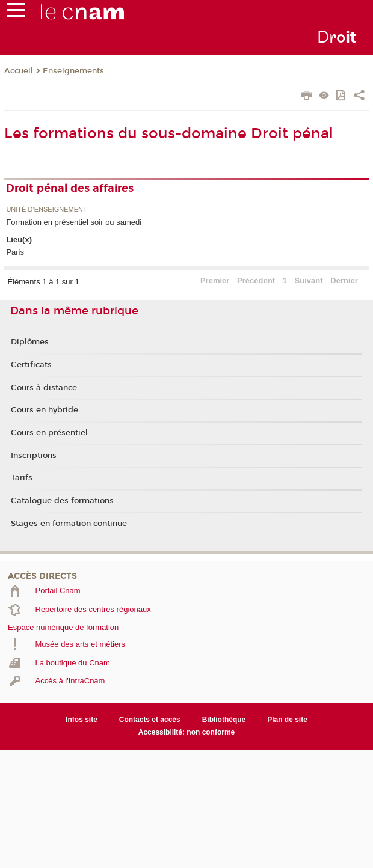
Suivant (309, 280)
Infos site (82, 720)
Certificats (31, 365)
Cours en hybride (45, 410)
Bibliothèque (224, 720)
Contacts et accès (150, 720)
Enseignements (73, 71)
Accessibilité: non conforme (187, 732)
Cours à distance (44, 388)
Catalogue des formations (62, 501)
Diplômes (30, 342)
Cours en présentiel (49, 433)
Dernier (344, 280)
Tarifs (22, 478)
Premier (215, 280)
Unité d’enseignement (46, 209)
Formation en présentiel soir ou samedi (74, 222)
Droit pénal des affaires (70, 188)
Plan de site (287, 720)
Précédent (256, 280)
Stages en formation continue (69, 524)
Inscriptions (34, 456)
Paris (15, 252)
